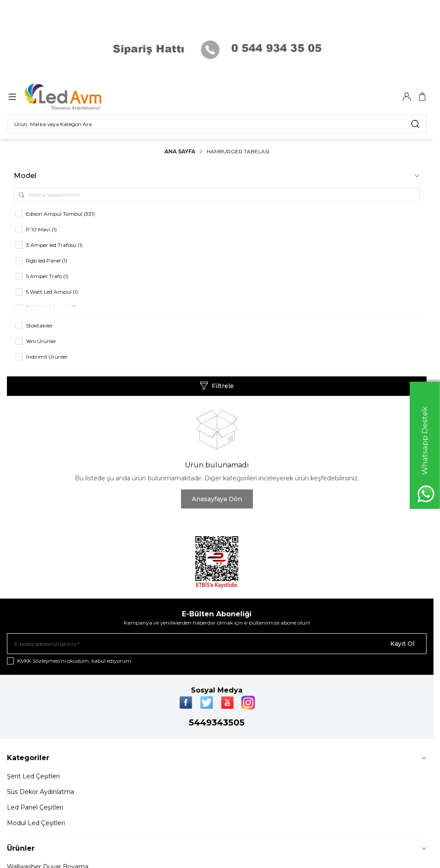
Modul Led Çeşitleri (36, 823)
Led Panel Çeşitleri (35, 807)
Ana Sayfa (180, 151)
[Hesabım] (407, 97)
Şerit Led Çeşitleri (33, 776)
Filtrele (217, 386)
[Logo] (69, 97)
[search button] (415, 124)
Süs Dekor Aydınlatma (40, 792)
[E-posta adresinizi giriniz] (217, 644)
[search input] (217, 124)
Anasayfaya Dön (217, 499)
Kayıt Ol (402, 644)
